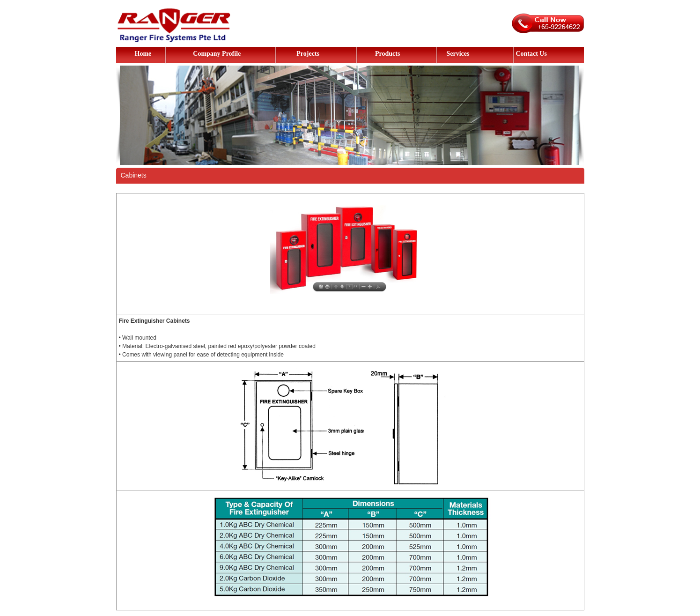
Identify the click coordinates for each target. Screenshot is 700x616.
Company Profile (217, 54)
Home (143, 54)
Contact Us (531, 54)
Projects (308, 54)
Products (387, 54)
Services (458, 54)
